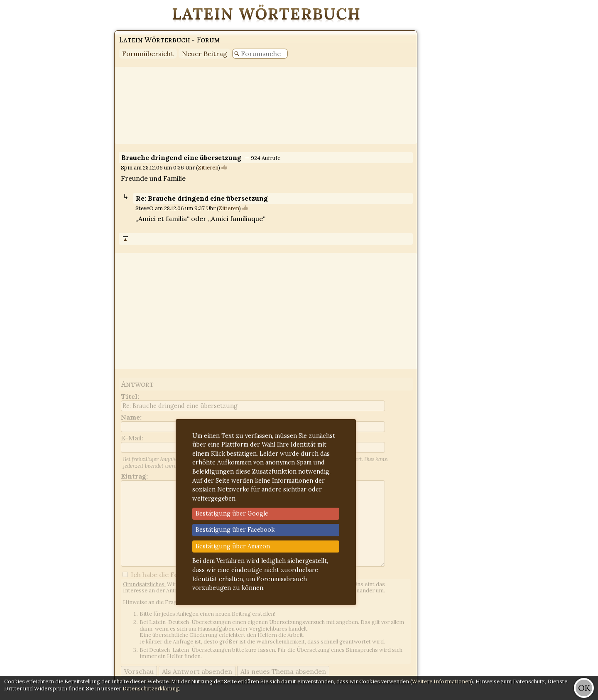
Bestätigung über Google (232, 513)
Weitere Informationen (442, 682)
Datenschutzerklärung (151, 689)
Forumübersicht (148, 54)
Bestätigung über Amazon (233, 546)
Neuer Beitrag (205, 54)
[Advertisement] (565, 125)
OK (584, 688)
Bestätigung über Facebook (235, 530)
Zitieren (208, 168)
